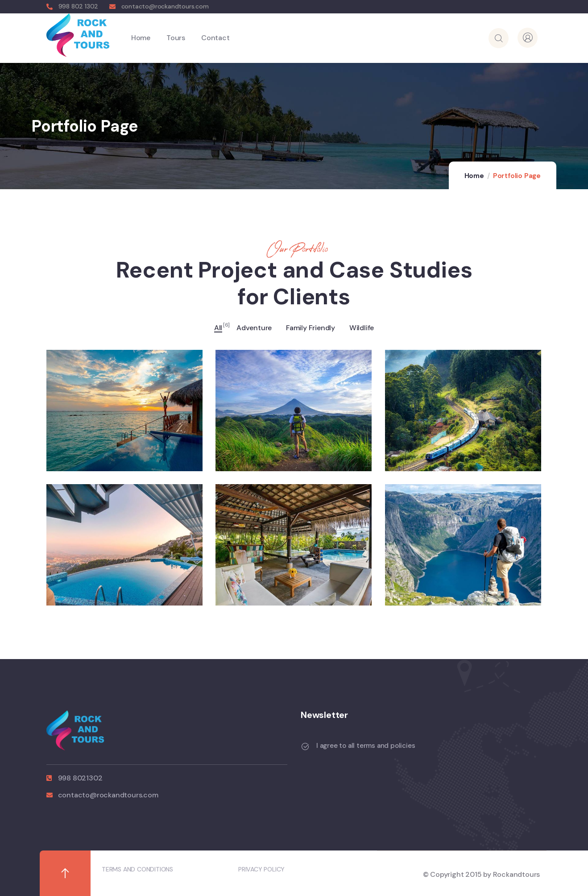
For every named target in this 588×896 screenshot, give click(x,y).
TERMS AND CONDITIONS (137, 869)
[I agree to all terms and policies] (305, 747)
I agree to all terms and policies (366, 746)
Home (474, 176)
